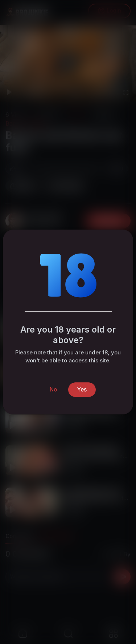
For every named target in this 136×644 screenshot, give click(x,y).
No (53, 389)
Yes (82, 389)
